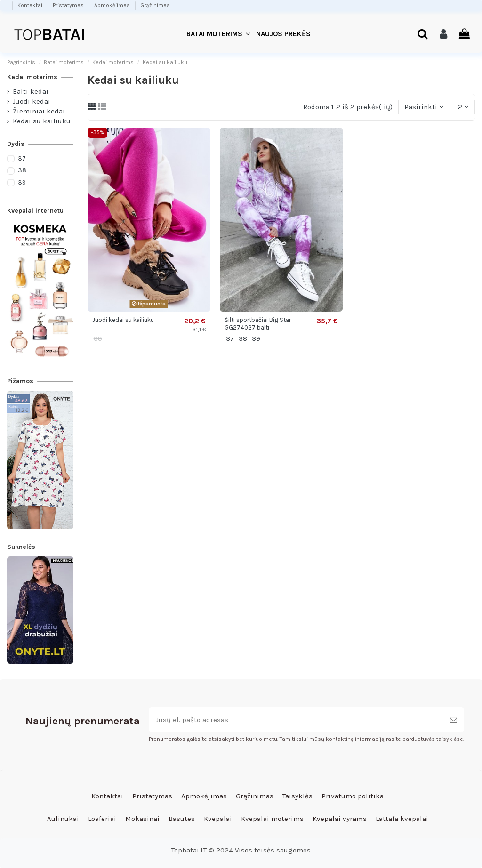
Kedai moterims (32, 77)
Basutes (182, 819)
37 (22, 158)
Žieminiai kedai (39, 111)
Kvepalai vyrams (340, 819)
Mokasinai (142, 819)
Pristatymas (69, 5)
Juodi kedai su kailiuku (123, 320)
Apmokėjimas (113, 5)
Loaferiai (102, 819)
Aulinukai (63, 819)
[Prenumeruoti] (454, 720)
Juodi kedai (32, 101)
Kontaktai (31, 5)
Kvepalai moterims (272, 819)
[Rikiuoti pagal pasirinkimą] (424, 107)
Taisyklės (297, 796)
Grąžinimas (155, 5)
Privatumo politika (353, 796)
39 (22, 182)
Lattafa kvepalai (402, 819)
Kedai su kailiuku (42, 121)
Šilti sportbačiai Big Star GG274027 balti (258, 324)
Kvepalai (218, 819)
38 (22, 170)
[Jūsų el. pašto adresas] (296, 720)
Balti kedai (31, 91)
